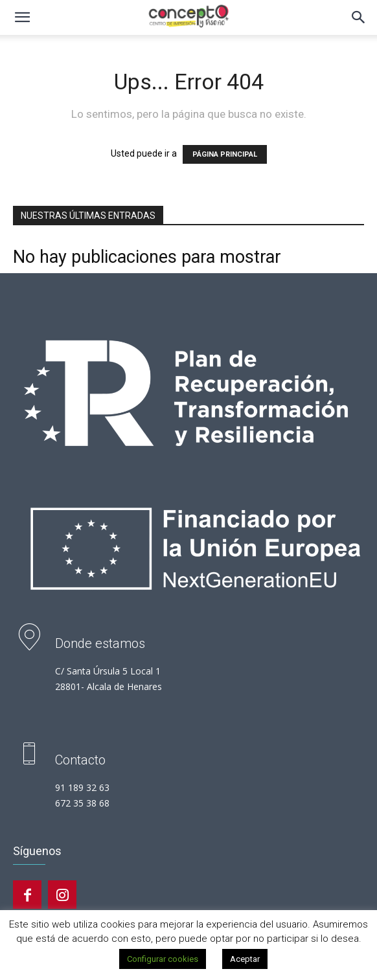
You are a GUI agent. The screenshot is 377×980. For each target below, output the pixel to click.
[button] (22, 17)
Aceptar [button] (245, 959)
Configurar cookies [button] (163, 959)
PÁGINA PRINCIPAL (225, 154)
